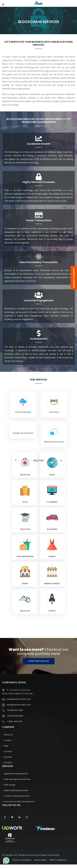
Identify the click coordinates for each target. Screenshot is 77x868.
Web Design (10, 785)
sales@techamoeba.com (16, 699)
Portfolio (8, 763)
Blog (6, 746)
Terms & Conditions (22, 860)
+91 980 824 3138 (12, 710)
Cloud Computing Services (17, 796)
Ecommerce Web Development (19, 802)
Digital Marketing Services (16, 790)
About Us (8, 735)
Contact (8, 751)
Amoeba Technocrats (49, 855)
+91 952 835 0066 (13, 716)
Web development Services (17, 779)
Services (8, 757)
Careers (8, 740)
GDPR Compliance (58, 860)
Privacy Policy (40, 860)
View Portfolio (39, 661)
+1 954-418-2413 (12, 721)
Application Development (16, 774)
